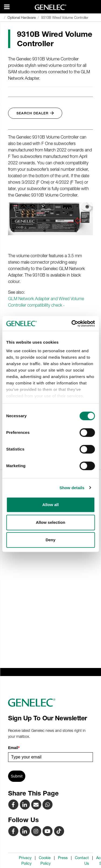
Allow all (50, 505)
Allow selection (50, 522)
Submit (17, 776)
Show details (72, 488)
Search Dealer (35, 113)
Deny (50, 540)
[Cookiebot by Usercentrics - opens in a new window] (72, 324)
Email (14, 748)
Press (63, 858)
